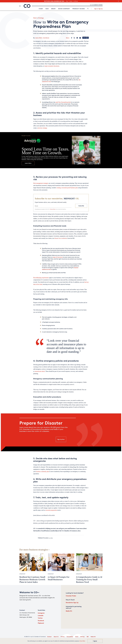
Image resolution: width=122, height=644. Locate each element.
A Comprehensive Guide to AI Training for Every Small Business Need (89, 580)
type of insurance (58, 257)
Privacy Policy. (53, 209)
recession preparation (51, 510)
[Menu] (20, 6)
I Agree (95, 641)
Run (47, 9)
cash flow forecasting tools (63, 102)
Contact (49, 637)
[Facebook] (72, 38)
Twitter (40, 618)
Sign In (96, 9)
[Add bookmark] (86, 38)
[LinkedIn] (77, 38)
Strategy (41, 18)
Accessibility (70, 637)
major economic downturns (52, 66)
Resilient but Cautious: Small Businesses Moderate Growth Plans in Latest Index (32, 580)
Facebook (41, 620)
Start (41, 9)
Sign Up (101, 9)
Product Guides (79, 9)
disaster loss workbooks (61, 238)
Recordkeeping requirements (41, 278)
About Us (56, 637)
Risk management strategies (41, 183)
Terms (77, 637)
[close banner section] (118, 1)
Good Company (64, 9)
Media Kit (69, 611)
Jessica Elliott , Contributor (42, 38)
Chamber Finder (71, 596)
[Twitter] (74, 38)
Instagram (41, 613)
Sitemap (82, 637)
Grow (53, 9)
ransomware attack (40, 371)
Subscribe (81, 206)
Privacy (63, 637)
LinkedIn (41, 615)
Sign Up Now (61, 439)
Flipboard (41, 623)
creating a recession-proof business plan (67, 188)
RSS (88, 637)
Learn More (28, 163)
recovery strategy (42, 128)
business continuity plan (43, 471)
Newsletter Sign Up (72, 602)
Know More (82, 641)
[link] (88, 9)
